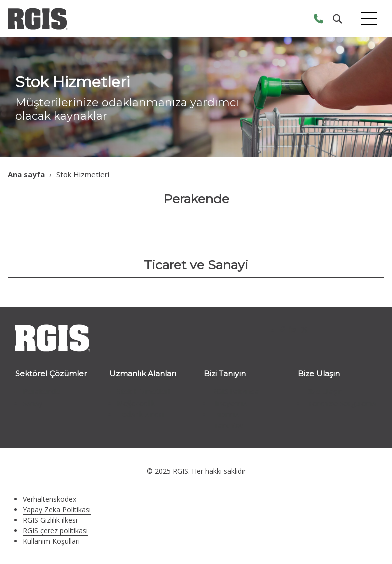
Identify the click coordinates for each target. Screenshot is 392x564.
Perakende (41, 391)
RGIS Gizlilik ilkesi (50, 520)
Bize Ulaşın (324, 391)
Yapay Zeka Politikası (57, 510)
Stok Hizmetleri (143, 391)
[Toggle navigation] (369, 19)
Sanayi (33, 403)
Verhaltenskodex (49, 499)
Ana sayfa (26, 174)
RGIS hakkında (235, 391)
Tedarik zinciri (140, 414)
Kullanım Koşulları (51, 541)
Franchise (228, 425)
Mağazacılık (136, 403)
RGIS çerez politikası (55, 531)
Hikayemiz (229, 403)
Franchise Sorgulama (341, 403)
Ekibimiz (225, 414)
